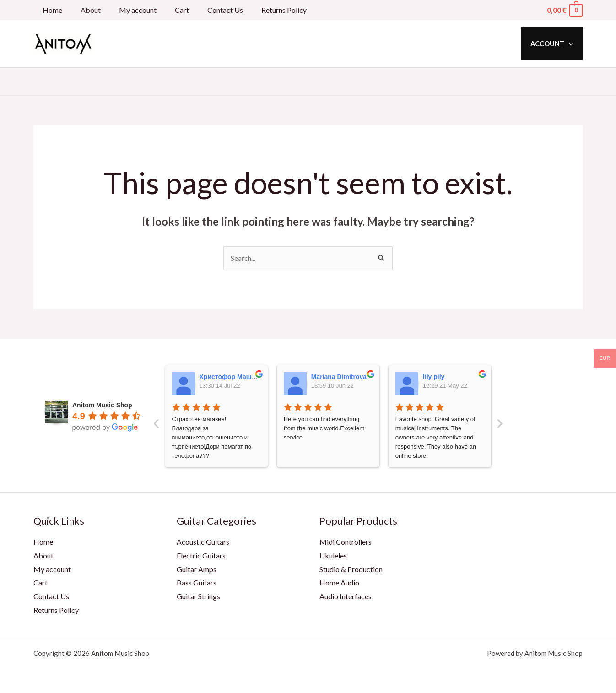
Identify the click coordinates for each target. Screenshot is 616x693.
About (85, 10)
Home (51, 10)
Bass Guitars (197, 583)
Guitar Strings (198, 597)
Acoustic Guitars (203, 542)
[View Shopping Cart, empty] (564, 10)
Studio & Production (351, 570)
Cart (169, 10)
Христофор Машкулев (235, 377)
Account (550, 44)
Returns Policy (264, 10)
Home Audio (339, 583)
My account (129, 10)
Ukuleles (333, 556)
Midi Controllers (346, 542)
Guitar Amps (197, 570)
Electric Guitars (201, 556)
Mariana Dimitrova (339, 377)
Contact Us (209, 10)
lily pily (434, 377)
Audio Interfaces (346, 597)
